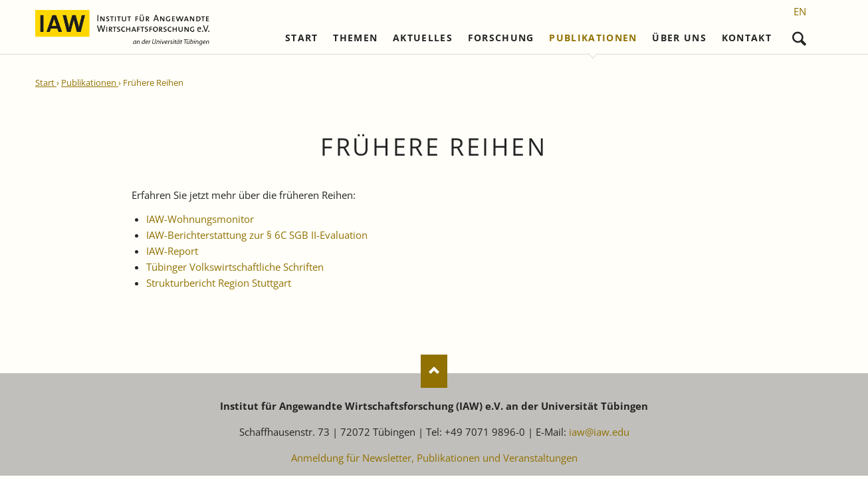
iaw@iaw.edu (599, 432)
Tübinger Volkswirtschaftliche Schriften (235, 267)
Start (302, 38)
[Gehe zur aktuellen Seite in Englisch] (800, 11)
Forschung (501, 38)
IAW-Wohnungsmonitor (200, 219)
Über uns (679, 38)
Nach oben (434, 371)
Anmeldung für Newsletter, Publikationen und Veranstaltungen (434, 458)
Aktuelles (423, 38)
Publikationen (593, 38)
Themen (355, 38)
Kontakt (747, 38)
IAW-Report (172, 251)
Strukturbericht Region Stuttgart (219, 283)
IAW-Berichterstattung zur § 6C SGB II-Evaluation (257, 235)
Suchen (799, 36)
